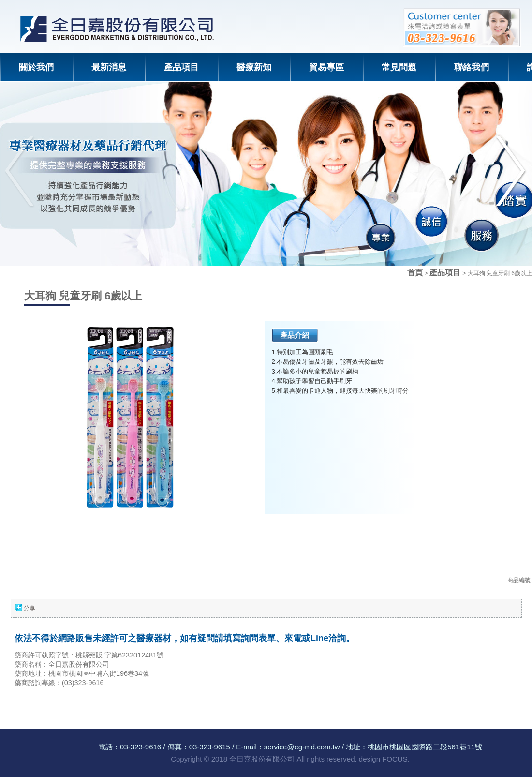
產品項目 (446, 273)
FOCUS (395, 759)
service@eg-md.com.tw (302, 747)
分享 (30, 608)
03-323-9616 (140, 747)
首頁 (415, 273)
